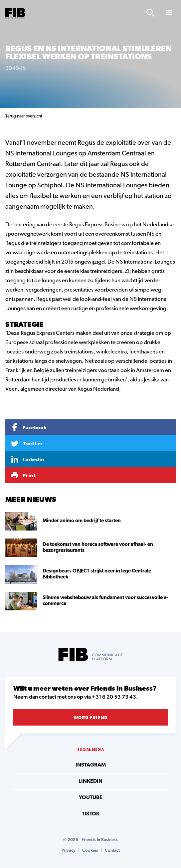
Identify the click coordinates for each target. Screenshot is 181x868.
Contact (112, 850)
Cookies (90, 850)
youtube (91, 798)
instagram (91, 765)
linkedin (90, 781)
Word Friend (90, 717)
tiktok (91, 814)
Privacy (69, 850)
